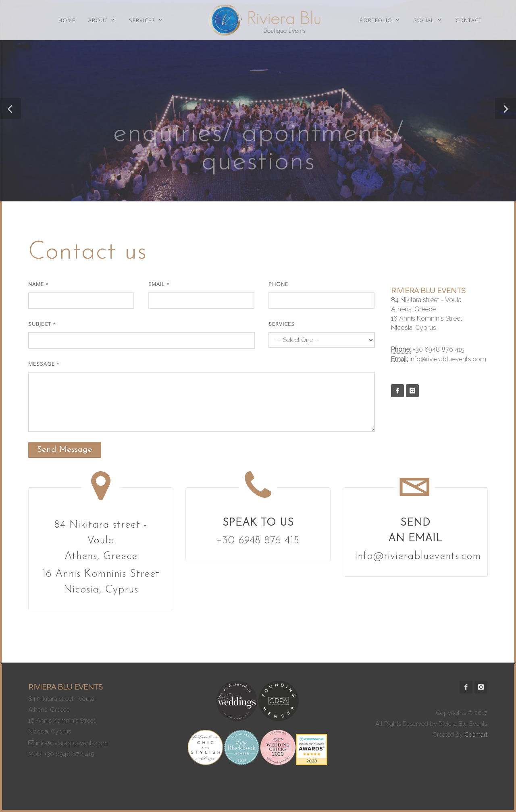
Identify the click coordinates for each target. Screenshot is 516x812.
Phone (278, 284)
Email (159, 284)
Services (282, 324)
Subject (42, 324)
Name (38, 284)
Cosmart (476, 735)
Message (44, 364)
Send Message (65, 450)
